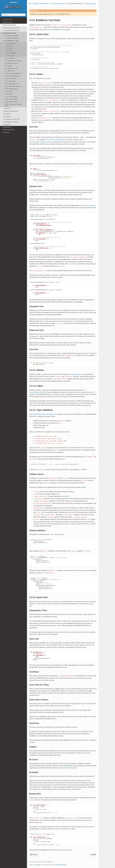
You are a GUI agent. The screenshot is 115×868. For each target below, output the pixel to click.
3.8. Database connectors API (11, 119)
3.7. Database (7, 116)
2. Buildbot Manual (7, 22)
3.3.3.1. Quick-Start (11, 43)
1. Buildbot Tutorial (7, 20)
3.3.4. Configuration (10, 58)
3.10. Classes (7, 124)
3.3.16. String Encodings (11, 89)
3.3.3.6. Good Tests (11, 56)
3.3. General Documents (9, 33)
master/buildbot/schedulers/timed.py (41, 142)
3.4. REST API (7, 108)
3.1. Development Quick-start (11, 28)
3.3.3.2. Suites (9, 46)
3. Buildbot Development (8, 25)
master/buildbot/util (76, 374)
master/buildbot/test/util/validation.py (44, 414)
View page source (90, 4)
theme (47, 865)
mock (89, 717)
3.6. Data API (7, 114)
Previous (34, 855)
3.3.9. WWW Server (10, 71)
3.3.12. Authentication (10, 79)
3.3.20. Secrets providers (11, 99)
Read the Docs (62, 865)
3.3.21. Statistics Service (11, 102)
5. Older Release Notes (8, 130)
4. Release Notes (7, 127)
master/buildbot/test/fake (38, 392)
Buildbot (14, 6)
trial (45, 39)
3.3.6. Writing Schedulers (11, 63)
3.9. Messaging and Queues (11, 122)
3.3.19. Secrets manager (11, 97)
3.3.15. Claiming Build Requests (13, 86)
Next (93, 855)
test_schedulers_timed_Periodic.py (56, 140)
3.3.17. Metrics (9, 91)
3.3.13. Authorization (10, 81)
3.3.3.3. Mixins (9, 48)
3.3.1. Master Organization (11, 36)
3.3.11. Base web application (12, 76)
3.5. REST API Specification (11, 111)
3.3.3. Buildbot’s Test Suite (11, 41)
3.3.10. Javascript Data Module (13, 74)
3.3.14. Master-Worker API (12, 84)
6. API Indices (6, 132)
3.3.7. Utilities (8, 66)
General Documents (58, 4)
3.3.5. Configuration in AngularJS (13, 61)
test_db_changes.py (89, 205)
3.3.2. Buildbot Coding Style (12, 38)
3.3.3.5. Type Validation (11, 53)
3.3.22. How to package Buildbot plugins (13, 105)
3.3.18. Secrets (9, 94)
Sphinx (38, 865)
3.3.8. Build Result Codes (11, 68)
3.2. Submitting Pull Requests (11, 30)
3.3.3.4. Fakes (9, 51)
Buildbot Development (40, 4)
